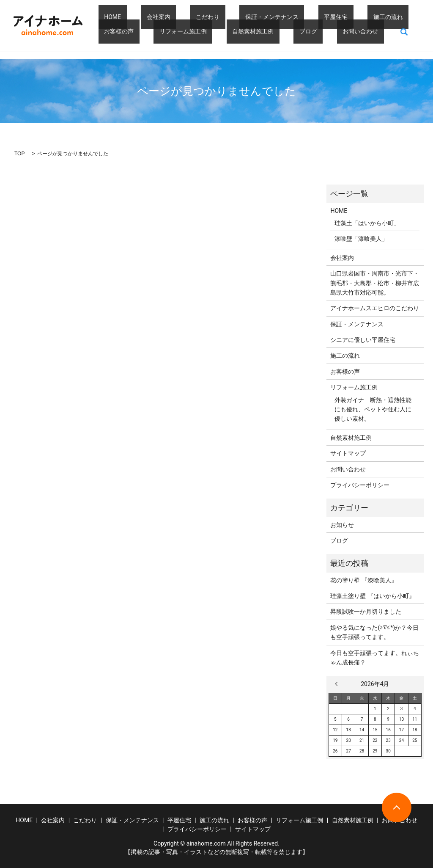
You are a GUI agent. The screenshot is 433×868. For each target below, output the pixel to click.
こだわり (179, 17)
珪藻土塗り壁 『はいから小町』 (372, 596)
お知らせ (342, 525)
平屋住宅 (285, 17)
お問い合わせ (265, 31)
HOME (107, 17)
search (304, 32)
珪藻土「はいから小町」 (367, 223)
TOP (19, 154)
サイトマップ (348, 453)
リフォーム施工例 (122, 31)
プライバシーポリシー (360, 485)
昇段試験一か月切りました (366, 612)
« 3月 (339, 684)
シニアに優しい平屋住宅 (363, 340)
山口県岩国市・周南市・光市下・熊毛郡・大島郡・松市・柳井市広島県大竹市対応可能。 (375, 283)
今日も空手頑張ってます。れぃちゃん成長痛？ (375, 658)
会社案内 (141, 17)
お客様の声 (369, 17)
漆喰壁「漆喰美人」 (361, 239)
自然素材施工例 (181, 31)
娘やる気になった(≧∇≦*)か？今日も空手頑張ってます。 (374, 632)
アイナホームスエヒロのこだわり (375, 308)
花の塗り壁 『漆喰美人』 (363, 580)
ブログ (225, 31)
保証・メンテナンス (232, 17)
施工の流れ (325, 17)
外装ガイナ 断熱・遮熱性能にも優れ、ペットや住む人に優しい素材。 (373, 409)
